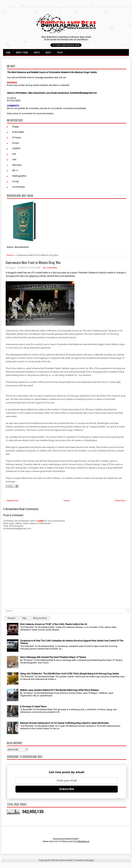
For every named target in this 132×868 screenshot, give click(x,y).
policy (15, 113)
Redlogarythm (19, 176)
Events (37, 52)
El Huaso (17, 137)
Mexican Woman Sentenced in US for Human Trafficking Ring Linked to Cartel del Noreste (64, 723)
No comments (50, 268)
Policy (60, 52)
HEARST (16, 148)
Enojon (16, 143)
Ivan (14, 159)
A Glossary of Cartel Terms (33, 707)
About (48, 52)
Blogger (90, 860)
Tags (24, 618)
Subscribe (67, 789)
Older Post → (121, 501)
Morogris (17, 165)
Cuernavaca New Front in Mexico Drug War (33, 262)
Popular (12, 618)
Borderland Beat (64, 860)
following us (83, 841)
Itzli (14, 154)
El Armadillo (18, 132)
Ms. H (15, 170)
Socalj (15, 181)
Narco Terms (22, 52)
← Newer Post (11, 501)
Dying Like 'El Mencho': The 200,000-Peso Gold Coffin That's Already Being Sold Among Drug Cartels (70, 674)
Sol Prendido (19, 187)
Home (8, 52)
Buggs (16, 126)
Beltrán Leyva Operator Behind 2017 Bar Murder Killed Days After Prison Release (59, 690)
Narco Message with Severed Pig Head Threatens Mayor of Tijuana (53, 657)
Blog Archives (40, 618)
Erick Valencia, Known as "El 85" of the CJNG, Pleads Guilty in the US (54, 624)
